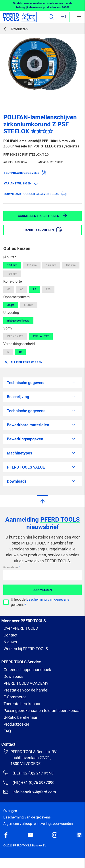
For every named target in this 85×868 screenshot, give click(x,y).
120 (48, 289)
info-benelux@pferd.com (30, 792)
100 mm (12, 265)
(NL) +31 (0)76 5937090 (29, 782)
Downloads (13, 676)
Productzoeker (16, 724)
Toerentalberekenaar (22, 704)
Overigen (10, 811)
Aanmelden (43, 590)
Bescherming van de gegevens (27, 817)
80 (35, 289)
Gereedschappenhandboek (27, 670)
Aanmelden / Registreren (43, 215)
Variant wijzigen (21, 183)
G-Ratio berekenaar (20, 717)
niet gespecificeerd (18, 321)
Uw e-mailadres (11, 567)
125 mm (51, 265)
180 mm (12, 274)
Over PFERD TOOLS (21, 628)
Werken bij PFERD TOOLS (26, 649)
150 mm (71, 265)
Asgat (11, 305)
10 (20, 352)
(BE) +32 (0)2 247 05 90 (28, 773)
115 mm (32, 265)
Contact (11, 635)
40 (9, 289)
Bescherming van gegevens (48, 599)
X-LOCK (29, 305)
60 (22, 289)
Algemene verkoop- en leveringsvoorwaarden (38, 824)
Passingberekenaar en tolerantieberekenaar (42, 711)
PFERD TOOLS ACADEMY (26, 683)
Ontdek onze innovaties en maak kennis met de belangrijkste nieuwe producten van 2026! (43, 5)
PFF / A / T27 (41, 336)
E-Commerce (15, 697)
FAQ (7, 731)
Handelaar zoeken (43, 230)
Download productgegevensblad (35, 193)
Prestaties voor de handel (26, 690)
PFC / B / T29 (15, 336)
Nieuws (10, 642)
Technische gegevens (25, 172)
